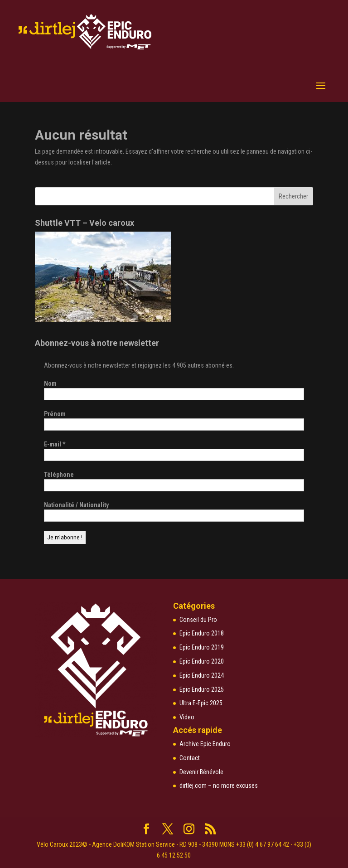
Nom (50, 383)
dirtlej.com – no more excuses (219, 786)
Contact (190, 758)
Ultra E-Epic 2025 (201, 703)
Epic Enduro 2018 (202, 633)
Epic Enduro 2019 (202, 647)
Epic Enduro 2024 (202, 675)
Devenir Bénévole (201, 772)
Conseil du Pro (198, 620)
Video (187, 717)
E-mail (55, 444)
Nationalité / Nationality (76, 505)
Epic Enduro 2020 (202, 661)
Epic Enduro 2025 (202, 689)
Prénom (55, 414)
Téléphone (59, 475)
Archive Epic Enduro (205, 744)
